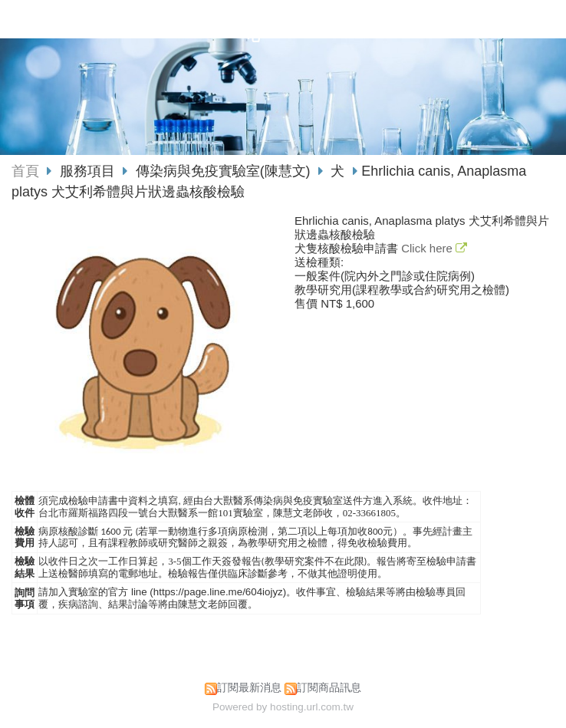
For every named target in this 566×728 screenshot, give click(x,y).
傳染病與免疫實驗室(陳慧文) (223, 171)
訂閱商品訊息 (329, 688)
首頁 (25, 171)
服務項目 (89, 171)
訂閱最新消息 (249, 688)
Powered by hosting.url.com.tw (283, 707)
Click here (428, 248)
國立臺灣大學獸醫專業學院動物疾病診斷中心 (255, 27)
